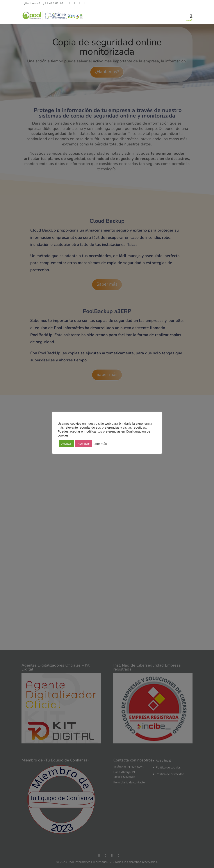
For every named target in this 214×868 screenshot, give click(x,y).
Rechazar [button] (84, 444)
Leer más (100, 444)
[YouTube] (85, 3)
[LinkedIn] (80, 3)
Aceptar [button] (66, 444)
